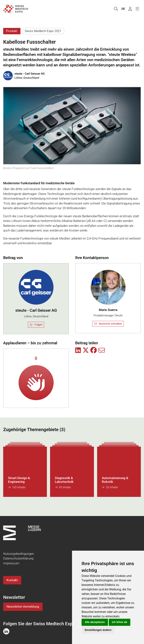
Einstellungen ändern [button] (98, 630)
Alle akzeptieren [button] (95, 622)
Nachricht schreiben (108, 324)
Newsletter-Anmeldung (23, 607)
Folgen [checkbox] (36, 325)
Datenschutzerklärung (18, 558)
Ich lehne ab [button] (120, 622)
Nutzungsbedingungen (19, 554)
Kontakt (12, 580)
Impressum (11, 563)
